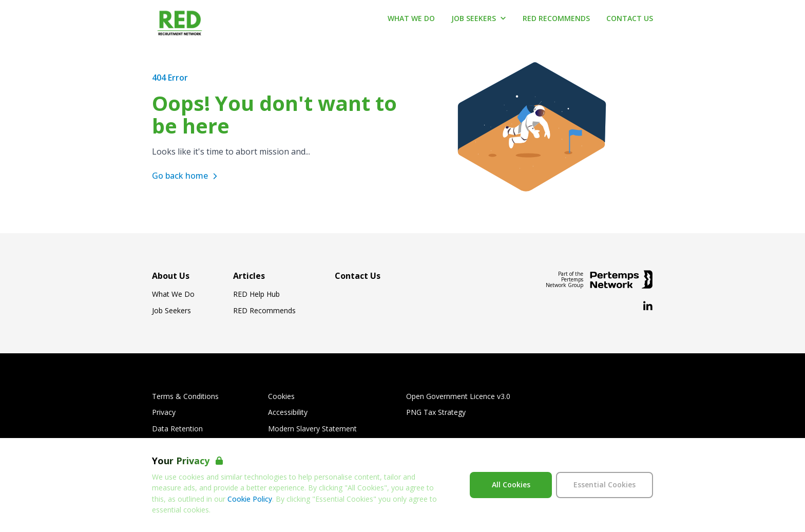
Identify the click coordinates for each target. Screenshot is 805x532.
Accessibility (288, 412)
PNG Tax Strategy (436, 412)
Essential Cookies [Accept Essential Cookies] (605, 484)
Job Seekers (171, 311)
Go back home (186, 176)
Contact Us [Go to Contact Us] (630, 18)
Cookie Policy (250, 499)
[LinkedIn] (648, 307)
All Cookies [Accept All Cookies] (511, 484)
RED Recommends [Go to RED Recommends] (556, 18)
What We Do (173, 294)
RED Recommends (264, 311)
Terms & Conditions (185, 396)
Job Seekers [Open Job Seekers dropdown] (479, 18)
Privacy (164, 412)
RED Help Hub (256, 294)
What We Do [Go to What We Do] (411, 18)
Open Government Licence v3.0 (458, 396)
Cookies (281, 396)
